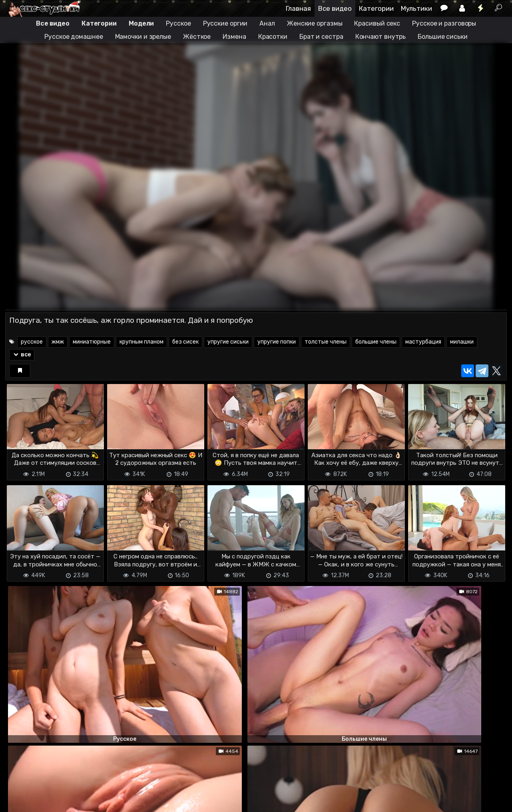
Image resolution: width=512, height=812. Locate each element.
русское (32, 342)
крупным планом (141, 342)
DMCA (18, 792)
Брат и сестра (321, 37)
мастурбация (423, 342)
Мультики (416, 8)
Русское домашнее (74, 37)
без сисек (185, 342)
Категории (376, 8)
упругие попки (277, 342)
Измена (234, 37)
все (22, 355)
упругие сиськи (228, 342)
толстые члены (326, 342)
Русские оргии (225, 23)
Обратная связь (89, 792)
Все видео (335, 8)
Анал (267, 23)
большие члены (376, 342)
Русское (178, 23)
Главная (298, 8)
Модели (141, 23)
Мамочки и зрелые (143, 37)
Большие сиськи (443, 37)
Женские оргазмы (315, 23)
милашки (462, 342)
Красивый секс (377, 23)
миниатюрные (92, 342)
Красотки (273, 37)
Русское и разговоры (444, 23)
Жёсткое (197, 37)
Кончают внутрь (381, 37)
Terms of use (46, 792)
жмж (58, 342)
